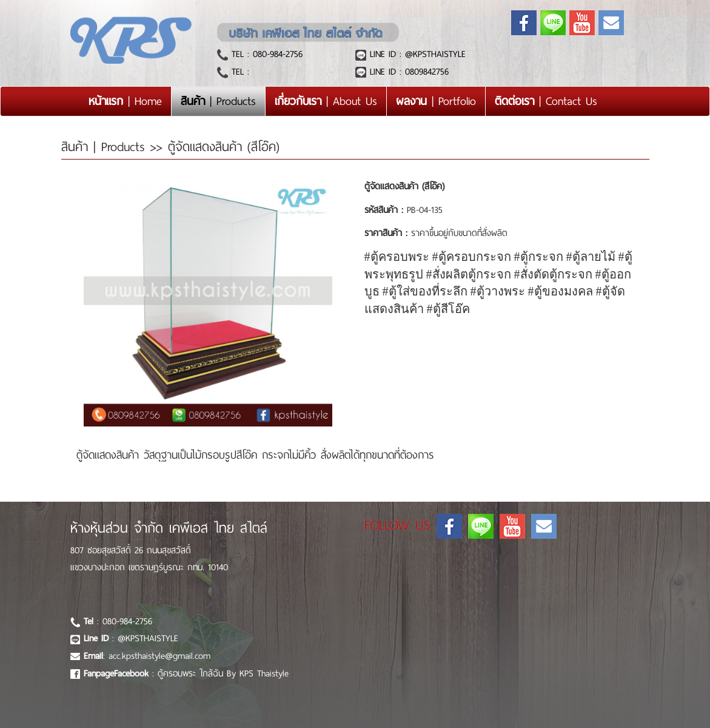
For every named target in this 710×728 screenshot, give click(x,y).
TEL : (239, 72)
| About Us (326, 101)
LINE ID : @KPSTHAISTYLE (416, 54)
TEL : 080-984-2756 (265, 54)
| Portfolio (436, 101)
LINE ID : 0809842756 (407, 72)
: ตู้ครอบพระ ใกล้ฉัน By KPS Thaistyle (186, 673)
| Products (218, 101)
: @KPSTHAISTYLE (131, 638)
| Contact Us (546, 101)
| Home (130, 101)
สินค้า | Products (106, 147)
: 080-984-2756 (118, 621)
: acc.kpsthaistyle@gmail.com (147, 656)
